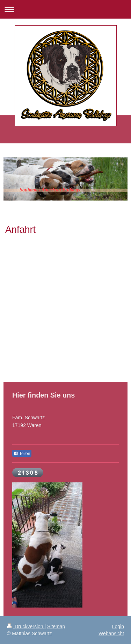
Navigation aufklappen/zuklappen (65, 9)
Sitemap (56, 626)
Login (118, 626)
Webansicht (111, 633)
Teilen (22, 454)
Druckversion (26, 626)
